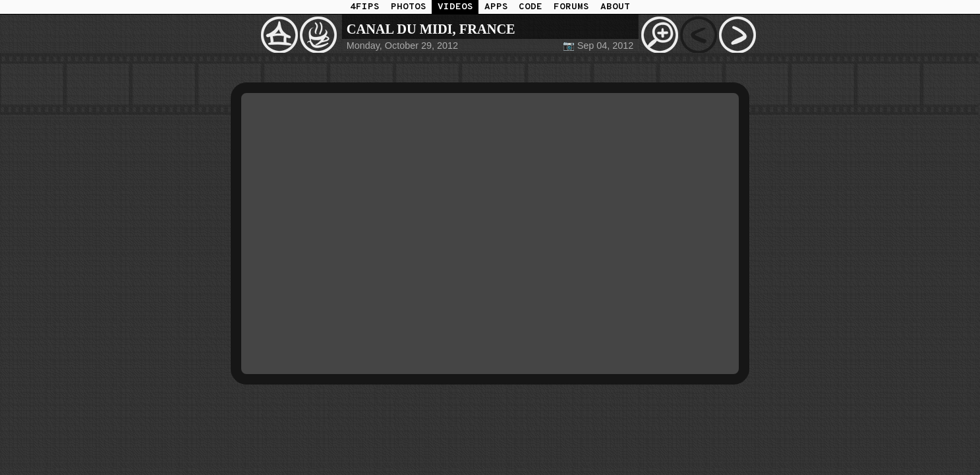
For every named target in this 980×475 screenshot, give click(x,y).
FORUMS (571, 7)
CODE (531, 7)
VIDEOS (455, 7)
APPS (496, 7)
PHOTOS (409, 7)
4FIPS (365, 7)
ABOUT (615, 7)
